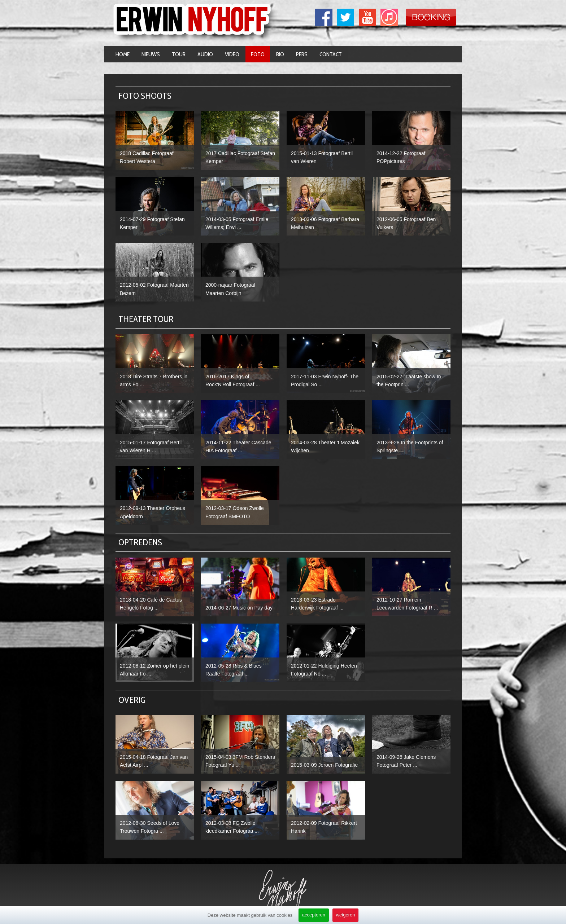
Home (123, 54)
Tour (179, 54)
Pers (302, 54)
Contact (331, 54)
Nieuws (151, 54)
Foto (258, 54)
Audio (205, 54)
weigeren (346, 915)
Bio (280, 54)
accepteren (314, 915)
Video (232, 54)
